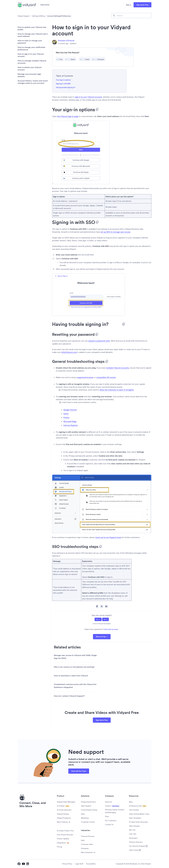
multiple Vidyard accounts (117, 368)
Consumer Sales (87, 844)
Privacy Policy (67, 864)
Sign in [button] (129, 5)
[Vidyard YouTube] (23, 864)
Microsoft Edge (70, 421)
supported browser (85, 377)
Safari (66, 414)
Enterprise (85, 848)
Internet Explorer (71, 425)
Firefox (66, 418)
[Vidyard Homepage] (27, 5)
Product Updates (63, 839)
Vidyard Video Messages (66, 802)
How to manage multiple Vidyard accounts (32, 62)
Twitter (102, 606)
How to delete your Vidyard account (30, 69)
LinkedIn (106, 606)
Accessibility (91, 864)
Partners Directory (136, 842)
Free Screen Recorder (65, 835)
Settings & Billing (38, 16)
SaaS (83, 840)
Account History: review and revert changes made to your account (33, 82)
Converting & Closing (89, 810)
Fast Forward (134, 810)
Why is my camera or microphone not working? (74, 667)
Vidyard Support (24, 16)
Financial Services (88, 836)
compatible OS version (106, 377)
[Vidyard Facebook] (19, 864)
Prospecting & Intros (88, 802)
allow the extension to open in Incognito (117, 390)
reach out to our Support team (108, 537)
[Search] (131, 16)
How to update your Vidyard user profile (32, 28)
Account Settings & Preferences (59, 16)
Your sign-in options (63, 80)
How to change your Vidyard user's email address (33, 35)
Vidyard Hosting (63, 814)
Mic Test (132, 830)
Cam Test (133, 834)
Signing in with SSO (63, 84)
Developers (133, 838)
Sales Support (86, 806)
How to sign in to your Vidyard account (31, 55)
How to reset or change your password (30, 42)
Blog (131, 802)
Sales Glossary (134, 826)
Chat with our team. (111, 629)
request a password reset (99, 341)
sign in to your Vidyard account (88, 97)
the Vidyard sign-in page (68, 116)
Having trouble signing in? (68, 87)
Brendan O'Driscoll (66, 41)
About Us (108, 802)
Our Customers (111, 821)
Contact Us (109, 825)
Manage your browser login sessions (29, 75)
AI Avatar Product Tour (65, 831)
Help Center (45, 5)
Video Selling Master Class (139, 814)
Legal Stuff (79, 864)
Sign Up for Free (142, 5)
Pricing (60, 847)
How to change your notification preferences (31, 49)
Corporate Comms (88, 822)
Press (107, 816)
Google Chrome (70, 410)
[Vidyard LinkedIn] (28, 864)
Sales (83, 814)
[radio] (98, 619)
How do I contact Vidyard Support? (69, 696)
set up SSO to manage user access (115, 232)
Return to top (101, 637)
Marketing (85, 818)
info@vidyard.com (69, 352)
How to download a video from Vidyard (71, 676)
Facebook (97, 606)
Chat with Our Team (79, 771)
